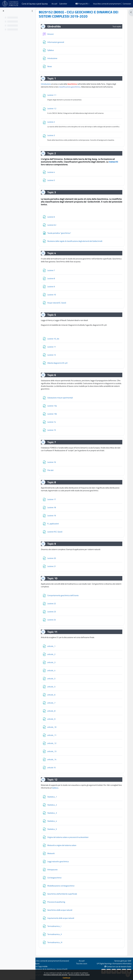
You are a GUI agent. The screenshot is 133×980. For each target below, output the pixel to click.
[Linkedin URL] (113, 971)
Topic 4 (53, 256)
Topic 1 (53, 78)
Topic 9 (53, 546)
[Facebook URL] (103, 971)
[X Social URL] (108, 971)
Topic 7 (53, 445)
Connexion (127, 4)
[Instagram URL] (124, 971)
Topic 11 (54, 634)
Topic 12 (54, 782)
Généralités (55, 26)
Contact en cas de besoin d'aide (118, 966)
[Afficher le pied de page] (128, 975)
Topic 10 (54, 581)
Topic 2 (53, 156)
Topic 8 (53, 485)
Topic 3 (53, 195)
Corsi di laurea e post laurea (35, 4)
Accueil (82, 961)
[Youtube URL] (119, 971)
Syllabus (60, 790)
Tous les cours (82, 964)
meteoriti (115, 164)
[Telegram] (129, 971)
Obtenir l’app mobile (41, 966)
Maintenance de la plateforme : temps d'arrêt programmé (51, 970)
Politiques (37, 964)
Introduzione (47, 84)
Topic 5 (53, 317)
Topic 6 (53, 377)
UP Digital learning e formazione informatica (114, 964)
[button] (82, 4)
